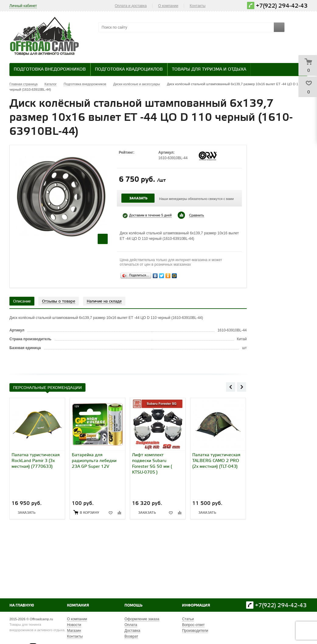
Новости (74, 625)
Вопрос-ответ (193, 625)
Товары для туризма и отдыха (209, 70)
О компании (168, 6)
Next (242, 387)
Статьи (188, 619)
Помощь (133, 605)
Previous (231, 387)
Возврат (131, 636)
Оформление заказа (142, 619)
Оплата (131, 625)
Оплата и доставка (131, 6)
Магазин (74, 631)
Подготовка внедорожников (50, 70)
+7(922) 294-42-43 (282, 6)
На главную (22, 605)
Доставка (132, 631)
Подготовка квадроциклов (129, 70)
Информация (196, 605)
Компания (78, 605)
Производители (195, 631)
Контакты (198, 6)
